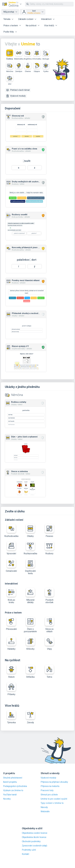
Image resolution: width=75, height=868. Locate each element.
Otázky (30, 531)
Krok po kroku (11, 596)
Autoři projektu (10, 782)
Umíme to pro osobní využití (54, 799)
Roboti (11, 672)
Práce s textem (11, 26)
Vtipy (49, 644)
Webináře (45, 812)
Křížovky (30, 644)
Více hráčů (49, 26)
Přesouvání (11, 624)
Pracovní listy (47, 790)
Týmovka (11, 717)
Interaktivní (46, 19)
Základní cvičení (26, 19)
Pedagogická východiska (15, 786)
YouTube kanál (10, 795)
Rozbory (49, 548)
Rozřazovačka (30, 548)
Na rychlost (31, 26)
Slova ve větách (49, 625)
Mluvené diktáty (30, 596)
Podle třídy (9, 32)
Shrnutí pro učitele (49, 795)
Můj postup (9, 12)
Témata (7, 19)
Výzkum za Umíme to (13, 790)
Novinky (7, 799)
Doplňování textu (30, 567)
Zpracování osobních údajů (35, 846)
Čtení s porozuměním (30, 625)
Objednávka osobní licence (35, 833)
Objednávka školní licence (34, 837)
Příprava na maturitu (50, 786)
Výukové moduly (16, 96)
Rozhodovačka (11, 531)
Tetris (49, 672)
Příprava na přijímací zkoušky (54, 782)
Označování (11, 566)
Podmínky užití (29, 850)
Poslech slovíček (49, 596)
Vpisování (11, 548)
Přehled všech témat (18, 90)
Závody (30, 717)
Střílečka (30, 672)
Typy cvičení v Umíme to (52, 803)
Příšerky (11, 689)
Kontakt (25, 854)
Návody (44, 807)
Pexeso (49, 531)
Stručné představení (13, 778)
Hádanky (11, 644)
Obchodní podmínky (31, 841)
